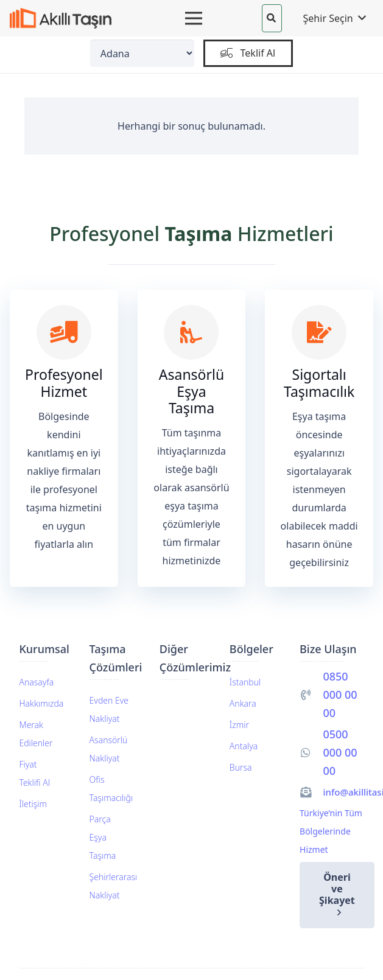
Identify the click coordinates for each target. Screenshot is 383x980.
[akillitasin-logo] (61, 19)
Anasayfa (36, 682)
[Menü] (194, 18)
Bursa (241, 767)
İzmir (239, 725)
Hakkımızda (41, 703)
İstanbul (245, 682)
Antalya (244, 746)
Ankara (243, 703)
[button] (271, 18)
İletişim (33, 804)
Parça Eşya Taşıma (103, 837)
